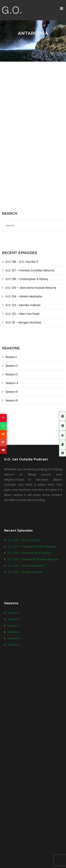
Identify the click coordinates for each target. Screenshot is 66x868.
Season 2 (12, 366)
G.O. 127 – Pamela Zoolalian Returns (30, 270)
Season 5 (12, 392)
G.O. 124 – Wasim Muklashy (24, 296)
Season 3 (12, 374)
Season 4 (12, 383)
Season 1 (11, 357)
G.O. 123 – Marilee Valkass (23, 305)
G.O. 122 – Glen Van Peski (22, 314)
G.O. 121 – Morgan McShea (23, 322)
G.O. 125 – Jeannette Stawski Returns (31, 288)
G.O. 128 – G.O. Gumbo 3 (22, 262)
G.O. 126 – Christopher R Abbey (27, 279)
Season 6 (12, 400)
